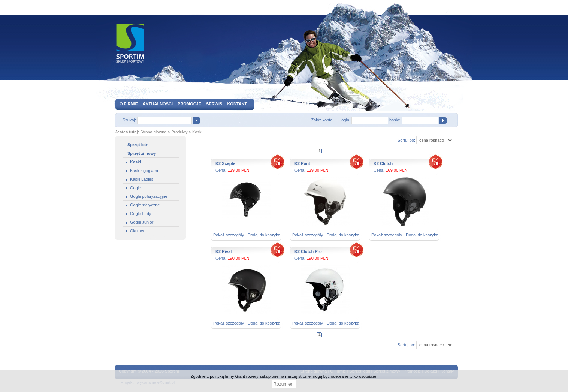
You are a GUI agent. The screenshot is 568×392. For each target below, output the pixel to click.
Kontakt (237, 104)
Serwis (214, 104)
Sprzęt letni (138, 145)
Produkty (179, 132)
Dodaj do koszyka (264, 235)
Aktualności (158, 104)
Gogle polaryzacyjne (149, 196)
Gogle (135, 188)
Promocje (189, 104)
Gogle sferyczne (145, 205)
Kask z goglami (144, 171)
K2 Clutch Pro (308, 251)
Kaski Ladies (142, 179)
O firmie (129, 104)
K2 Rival (223, 251)
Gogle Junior (142, 222)
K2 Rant (302, 163)
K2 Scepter (226, 163)
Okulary (137, 231)
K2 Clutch (383, 163)
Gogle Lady (141, 214)
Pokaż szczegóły (229, 235)
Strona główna (153, 132)
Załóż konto (322, 120)
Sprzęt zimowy (142, 153)
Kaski (197, 132)
